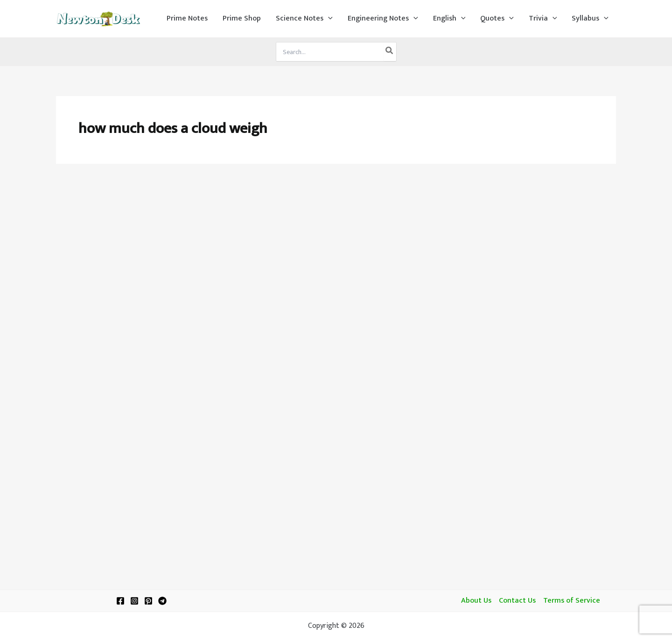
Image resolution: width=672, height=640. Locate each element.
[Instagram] (134, 601)
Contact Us (517, 601)
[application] (328, 19)
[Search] (390, 52)
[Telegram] (162, 601)
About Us (476, 601)
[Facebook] (120, 601)
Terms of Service (572, 601)
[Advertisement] (336, 243)
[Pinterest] (148, 601)
